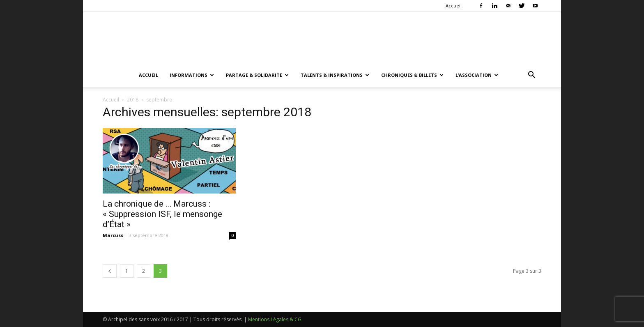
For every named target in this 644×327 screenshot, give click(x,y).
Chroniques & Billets (412, 75)
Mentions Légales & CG (275, 319)
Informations (192, 75)
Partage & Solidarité (257, 75)
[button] (531, 76)
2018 (133, 100)
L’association (477, 75)
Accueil (454, 6)
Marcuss (113, 235)
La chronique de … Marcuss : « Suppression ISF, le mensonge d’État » (162, 214)
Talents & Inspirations (335, 75)
